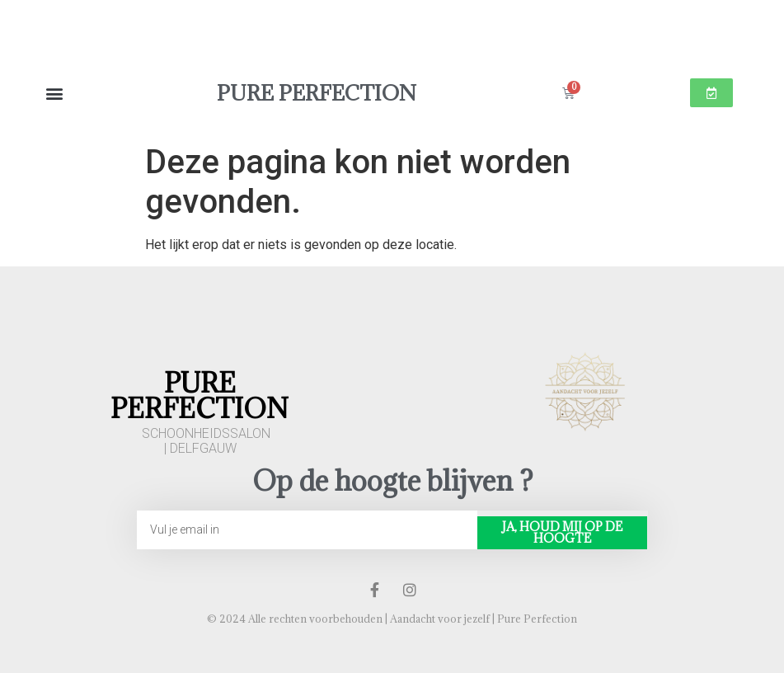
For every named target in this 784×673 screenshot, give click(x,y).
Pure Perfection (317, 93)
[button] (54, 93)
